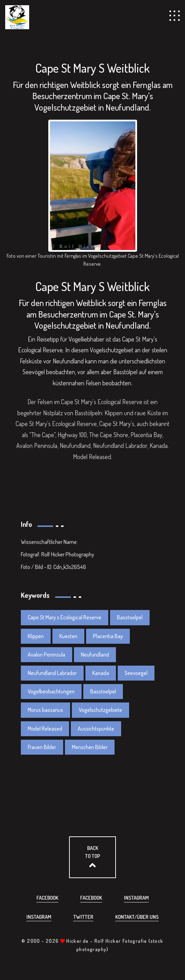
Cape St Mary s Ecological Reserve (65, 617)
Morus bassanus (45, 710)
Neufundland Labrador (52, 673)
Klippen (36, 636)
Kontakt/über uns (137, 917)
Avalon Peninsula (47, 654)
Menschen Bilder (90, 747)
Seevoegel (136, 673)
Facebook (47, 898)
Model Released (45, 729)
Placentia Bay (108, 636)
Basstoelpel (130, 617)
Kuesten (68, 636)
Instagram (136, 898)
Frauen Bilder (42, 747)
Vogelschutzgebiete (100, 710)
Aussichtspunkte (96, 729)
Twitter (83, 917)
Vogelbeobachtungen (51, 691)
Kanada (101, 673)
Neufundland (95, 654)
